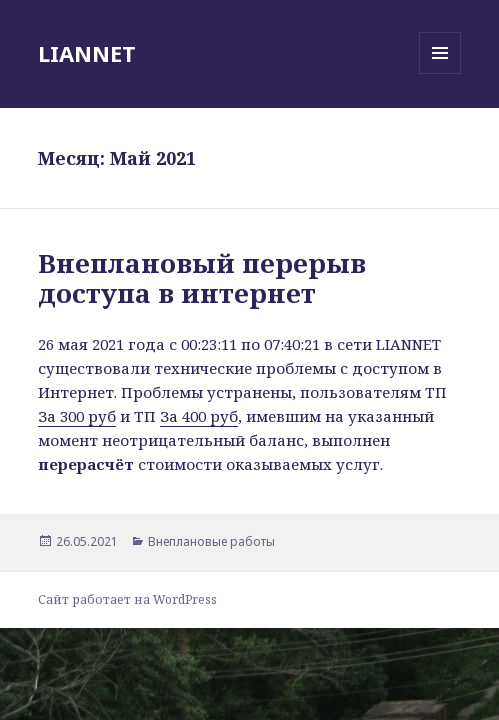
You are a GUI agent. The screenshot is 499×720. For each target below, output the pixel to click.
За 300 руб (77, 416)
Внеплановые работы (211, 541)
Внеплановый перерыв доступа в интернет (202, 278)
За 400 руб (199, 416)
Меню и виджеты (440, 73)
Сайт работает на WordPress (127, 599)
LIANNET (87, 53)
